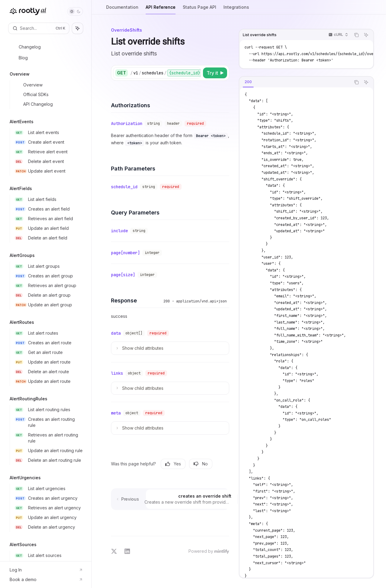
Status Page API (199, 9)
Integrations (236, 9)
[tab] (248, 82)
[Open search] (39, 28)
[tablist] (295, 82)
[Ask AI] (366, 35)
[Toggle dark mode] (75, 11)
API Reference (161, 9)
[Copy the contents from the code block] (356, 35)
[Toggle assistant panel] (78, 28)
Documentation (122, 9)
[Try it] (215, 73)
